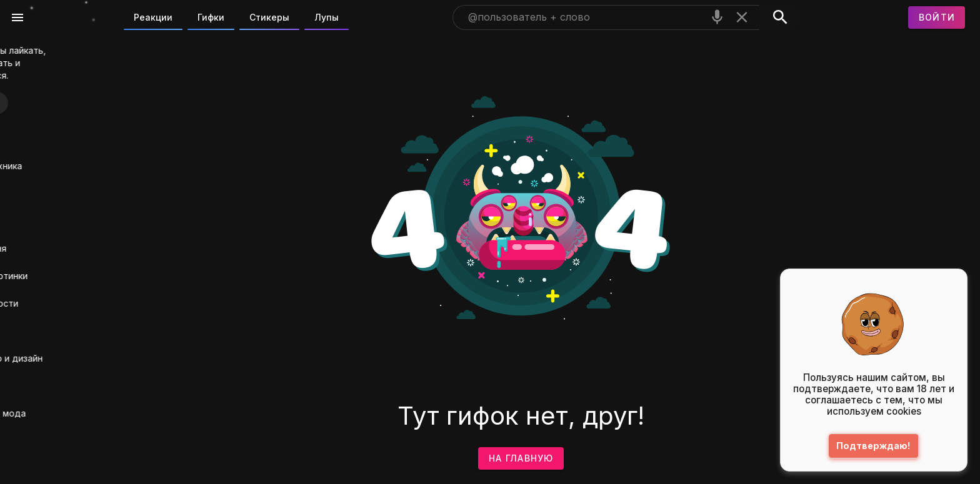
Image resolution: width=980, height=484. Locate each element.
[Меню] (17, 17)
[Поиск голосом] (717, 17)
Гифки (211, 17)
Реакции (153, 17)
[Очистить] (742, 17)
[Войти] (937, 17)
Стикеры (269, 17)
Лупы (327, 17)
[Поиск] (780, 17)
